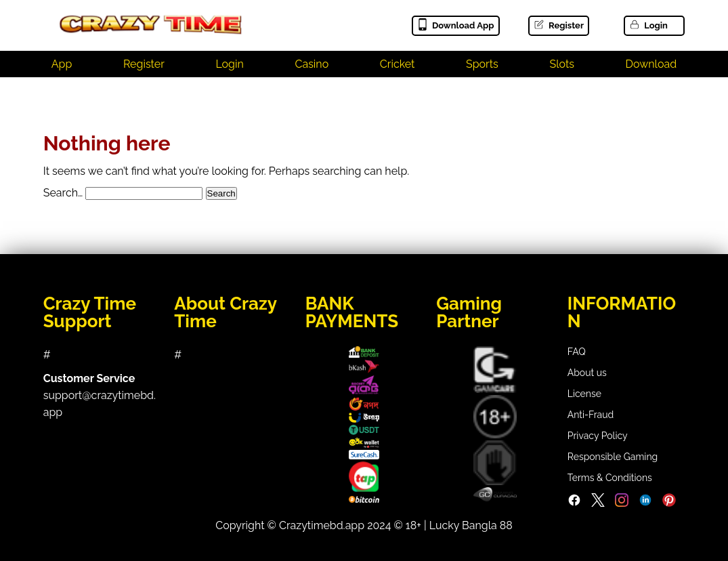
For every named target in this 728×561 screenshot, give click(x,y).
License (584, 394)
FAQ (577, 352)
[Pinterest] (669, 503)
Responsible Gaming (613, 457)
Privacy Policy (598, 436)
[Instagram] (622, 503)
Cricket (398, 64)
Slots (562, 64)
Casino (312, 64)
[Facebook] (574, 503)
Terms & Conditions (610, 478)
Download (651, 64)
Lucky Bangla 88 (471, 525)
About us (587, 373)
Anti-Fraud (591, 415)
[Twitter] (598, 503)
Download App (455, 25)
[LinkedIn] (645, 503)
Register (558, 25)
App (62, 64)
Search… (63, 193)
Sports (482, 64)
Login (648, 25)
